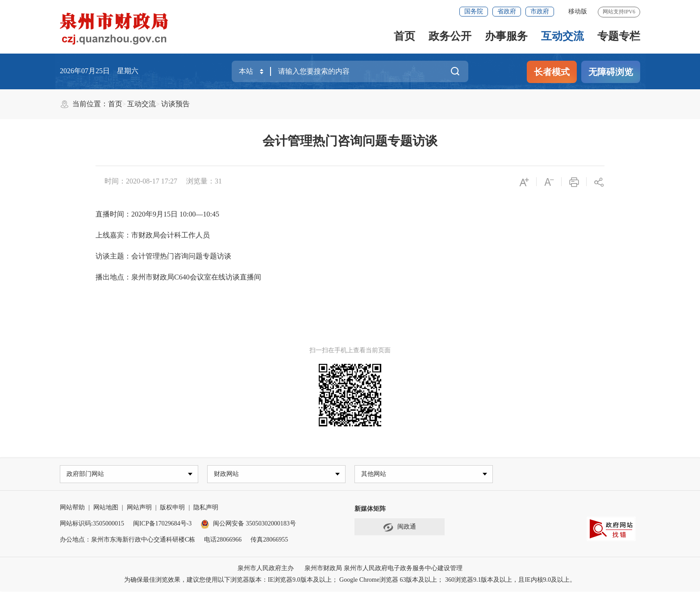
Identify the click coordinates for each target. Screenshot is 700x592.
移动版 (578, 11)
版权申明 (172, 508)
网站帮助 (72, 508)
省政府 (507, 11)
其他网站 (375, 474)
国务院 (474, 11)
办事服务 (506, 36)
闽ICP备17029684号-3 (162, 524)
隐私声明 (206, 508)
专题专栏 (619, 36)
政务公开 (450, 36)
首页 (404, 36)
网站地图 (106, 508)
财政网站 (227, 474)
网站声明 (139, 508)
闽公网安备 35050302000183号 (248, 524)
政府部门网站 (86, 474)
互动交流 (562, 36)
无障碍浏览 (611, 72)
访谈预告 (175, 104)
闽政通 (400, 528)
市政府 (540, 11)
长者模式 (552, 72)
